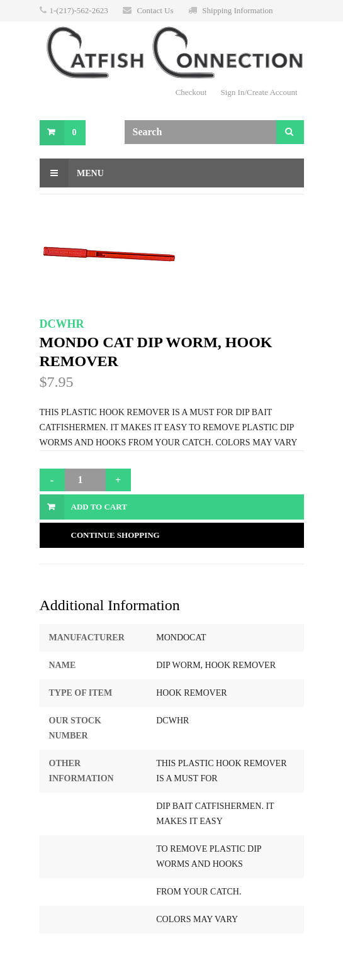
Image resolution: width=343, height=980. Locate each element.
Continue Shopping (115, 535)
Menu (72, 173)
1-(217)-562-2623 (79, 10)
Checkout (191, 92)
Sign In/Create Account (259, 92)
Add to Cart (99, 507)
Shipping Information (237, 10)
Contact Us (155, 10)
